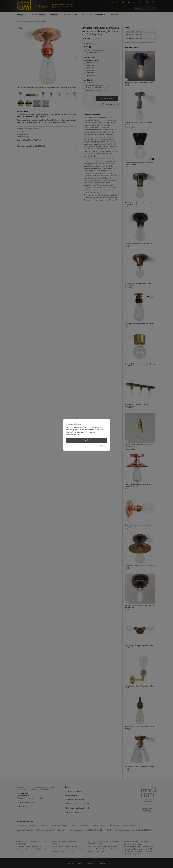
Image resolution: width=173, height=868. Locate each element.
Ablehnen (69, 446)
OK (86, 440)
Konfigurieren (103, 446)
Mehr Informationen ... (74, 434)
